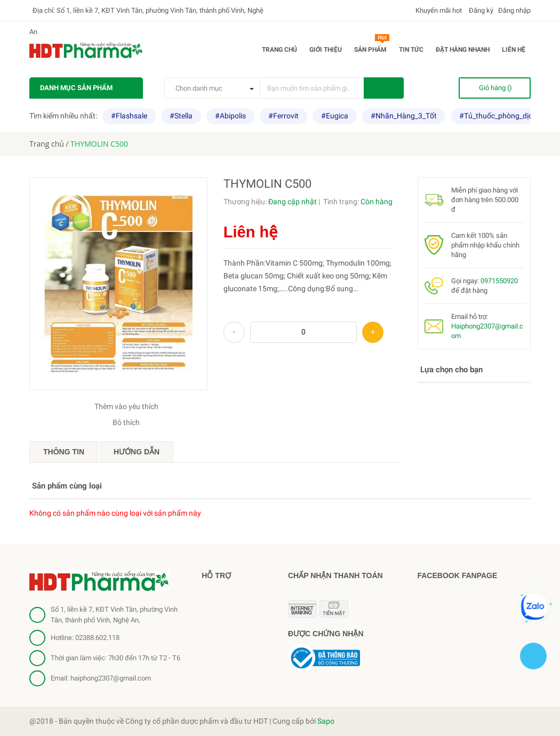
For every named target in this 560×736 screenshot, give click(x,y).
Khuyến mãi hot (438, 10)
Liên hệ (514, 50)
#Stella (181, 116)
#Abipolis (230, 116)
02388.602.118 (97, 638)
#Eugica (335, 116)
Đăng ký (480, 10)
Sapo (326, 721)
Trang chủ (279, 50)
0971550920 (499, 281)
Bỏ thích (126, 422)
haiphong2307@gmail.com (111, 678)
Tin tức (411, 50)
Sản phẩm (372, 47)
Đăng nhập (514, 10)
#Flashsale (129, 116)
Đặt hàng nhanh (463, 50)
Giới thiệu (326, 50)
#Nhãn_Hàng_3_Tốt (404, 116)
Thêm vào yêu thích (126, 406)
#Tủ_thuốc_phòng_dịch (498, 116)
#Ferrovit (283, 116)
